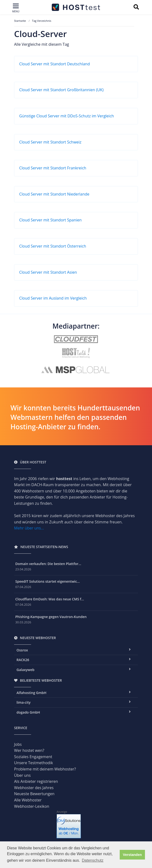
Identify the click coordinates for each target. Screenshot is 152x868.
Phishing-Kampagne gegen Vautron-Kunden (51, 617)
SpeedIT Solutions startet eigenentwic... (48, 581)
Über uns (22, 775)
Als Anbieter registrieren (36, 781)
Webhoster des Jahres (34, 788)
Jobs (18, 744)
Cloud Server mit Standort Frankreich (53, 168)
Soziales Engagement (33, 757)
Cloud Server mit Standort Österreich (53, 246)
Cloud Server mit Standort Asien (48, 272)
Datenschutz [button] (93, 860)
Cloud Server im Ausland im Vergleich (53, 298)
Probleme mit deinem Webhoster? (45, 769)
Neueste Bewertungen (34, 794)
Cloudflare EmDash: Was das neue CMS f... (50, 599)
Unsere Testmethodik (34, 763)
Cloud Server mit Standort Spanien (50, 220)
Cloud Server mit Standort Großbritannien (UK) (61, 90)
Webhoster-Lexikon (32, 806)
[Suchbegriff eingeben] (136, 8)
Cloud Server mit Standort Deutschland (55, 64)
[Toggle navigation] (16, 8)
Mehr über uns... (29, 528)
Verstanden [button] (132, 855)
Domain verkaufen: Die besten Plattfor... (48, 564)
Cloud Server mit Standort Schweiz (50, 142)
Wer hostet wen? (29, 750)
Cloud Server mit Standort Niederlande (54, 194)
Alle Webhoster (28, 800)
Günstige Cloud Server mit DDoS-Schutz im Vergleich (67, 116)
